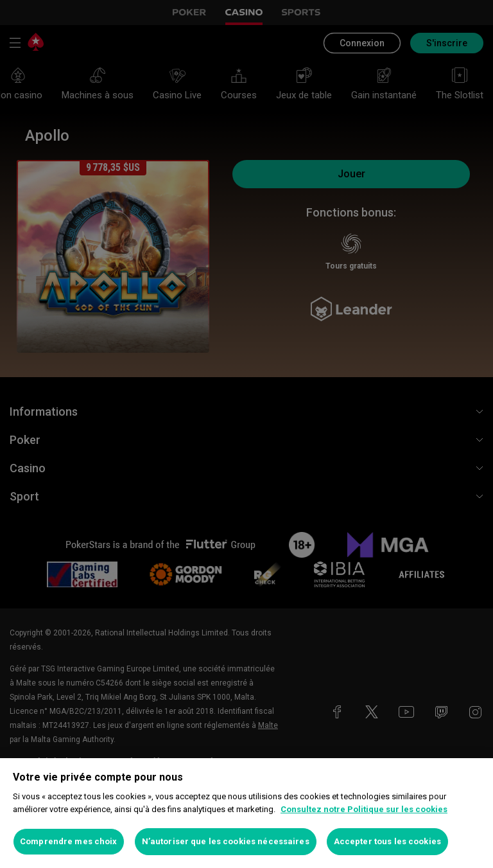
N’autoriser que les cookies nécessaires (226, 841)
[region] (246, 813)
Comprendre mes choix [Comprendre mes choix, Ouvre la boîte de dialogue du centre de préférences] (69, 841)
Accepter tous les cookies (387, 841)
